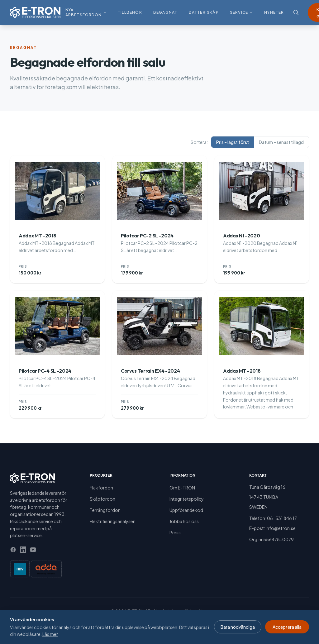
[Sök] (296, 12)
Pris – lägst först (233, 142)
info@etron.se (281, 528)
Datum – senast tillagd (281, 142)
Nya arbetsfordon (86, 12)
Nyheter (274, 12)
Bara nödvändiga (238, 627)
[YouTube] (33, 550)
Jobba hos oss (184, 521)
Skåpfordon (102, 499)
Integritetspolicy (187, 499)
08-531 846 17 (282, 518)
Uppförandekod (186, 510)
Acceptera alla (287, 627)
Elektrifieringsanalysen (113, 521)
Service (241, 12)
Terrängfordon (105, 510)
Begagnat (165, 12)
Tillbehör (130, 12)
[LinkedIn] (23, 550)
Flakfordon (101, 488)
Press (175, 532)
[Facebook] (13, 550)
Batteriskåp (204, 12)
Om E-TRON (182, 488)
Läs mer (50, 634)
